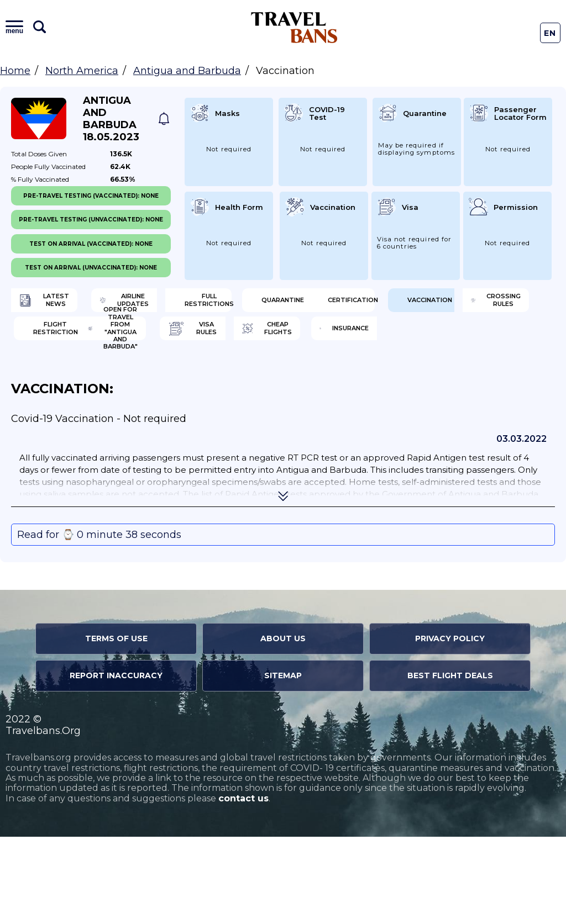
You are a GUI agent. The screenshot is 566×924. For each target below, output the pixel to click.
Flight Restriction (208, 376)
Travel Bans (294, 27)
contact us (243, 886)
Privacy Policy (450, 726)
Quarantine (64, 340)
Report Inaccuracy (116, 763)
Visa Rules (65, 411)
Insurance (346, 411)
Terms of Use (116, 726)
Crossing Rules (71, 376)
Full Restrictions (355, 304)
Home (15, 71)
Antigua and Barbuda (187, 71)
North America (82, 71)
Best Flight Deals (450, 763)
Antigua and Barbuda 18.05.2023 (111, 119)
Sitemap (283, 763)
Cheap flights (213, 411)
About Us (283, 726)
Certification (192, 340)
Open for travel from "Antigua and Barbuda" (336, 376)
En (550, 33)
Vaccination (335, 340)
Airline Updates (217, 304)
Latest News (65, 304)
